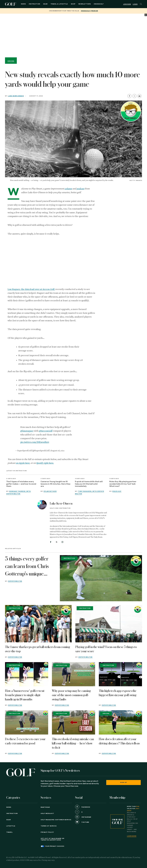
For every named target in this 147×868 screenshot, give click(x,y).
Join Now (127, 4)
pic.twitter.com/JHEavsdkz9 (35, 442)
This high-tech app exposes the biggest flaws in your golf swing (118, 693)
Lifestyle (11, 826)
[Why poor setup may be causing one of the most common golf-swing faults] (73, 674)
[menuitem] (99, 4)
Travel (9, 832)
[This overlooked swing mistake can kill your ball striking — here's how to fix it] (73, 722)
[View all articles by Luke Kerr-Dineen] (42, 505)
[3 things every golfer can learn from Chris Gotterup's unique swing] (101, 578)
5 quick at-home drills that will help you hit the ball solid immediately (89, 484)
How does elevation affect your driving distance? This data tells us (119, 741)
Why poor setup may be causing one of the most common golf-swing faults (71, 695)
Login (135, 4)
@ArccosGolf (46, 431)
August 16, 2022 (58, 451)
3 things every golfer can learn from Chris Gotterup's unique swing (27, 567)
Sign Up (123, 782)
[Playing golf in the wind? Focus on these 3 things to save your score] (109, 624)
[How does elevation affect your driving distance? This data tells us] (120, 722)
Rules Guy (117, 491)
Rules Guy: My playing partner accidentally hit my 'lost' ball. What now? (123, 484)
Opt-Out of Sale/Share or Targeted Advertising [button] (52, 839)
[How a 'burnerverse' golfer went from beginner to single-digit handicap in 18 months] (27, 674)
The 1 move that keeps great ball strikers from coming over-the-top (38, 649)
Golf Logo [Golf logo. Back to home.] (11, 4)
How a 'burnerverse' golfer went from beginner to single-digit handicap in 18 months (25, 695)
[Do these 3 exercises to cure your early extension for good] (27, 722)
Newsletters (85, 4)
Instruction (34, 4)
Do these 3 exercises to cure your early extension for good (25, 741)
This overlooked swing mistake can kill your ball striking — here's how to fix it (73, 743)
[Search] (141, 4)
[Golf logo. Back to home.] (21, 772)
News (23, 4)
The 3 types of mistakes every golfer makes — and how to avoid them (21, 484)
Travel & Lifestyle (59, 4)
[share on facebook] (129, 96)
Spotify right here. (45, 463)
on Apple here (23, 463)
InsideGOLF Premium (89, 11)
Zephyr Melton (15, 581)
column (68, 189)
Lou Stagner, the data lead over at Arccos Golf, (31, 289)
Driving (11, 61)
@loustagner (27, 431)
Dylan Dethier (50, 491)
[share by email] (139, 96)
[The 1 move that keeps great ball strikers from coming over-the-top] (38, 624)
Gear (45, 4)
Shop (73, 4)
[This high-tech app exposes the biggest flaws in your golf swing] (120, 674)
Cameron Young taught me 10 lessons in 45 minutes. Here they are (56, 484)
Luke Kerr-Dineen (16, 96)
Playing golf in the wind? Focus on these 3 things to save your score (106, 649)
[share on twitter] (134, 96)
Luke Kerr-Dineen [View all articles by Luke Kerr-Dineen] (61, 503)
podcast (80, 189)
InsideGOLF (99, 4)
